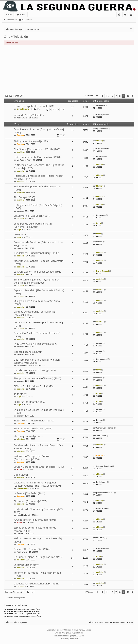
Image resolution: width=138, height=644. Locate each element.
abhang (99, 141)
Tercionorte (101, 436)
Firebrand (100, 156)
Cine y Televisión (16, 37)
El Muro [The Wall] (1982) (28, 436)
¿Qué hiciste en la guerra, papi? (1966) (35, 520)
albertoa (20, 274)
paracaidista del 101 (26, 366)
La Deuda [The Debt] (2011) (29, 493)
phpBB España (79, 636)
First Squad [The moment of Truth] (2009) (37, 149)
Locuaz (99, 420)
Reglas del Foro (12, 42)
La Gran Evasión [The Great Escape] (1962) (38, 272)
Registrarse (26, 20)
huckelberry (101, 482)
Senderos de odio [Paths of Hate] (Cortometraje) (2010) (33, 225)
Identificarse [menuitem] (126, 15)
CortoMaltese (102, 149)
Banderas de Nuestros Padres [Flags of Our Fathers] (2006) (39, 447)
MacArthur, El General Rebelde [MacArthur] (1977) (39, 262)
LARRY (20, 534)
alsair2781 (101, 105)
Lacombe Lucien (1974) (27, 565)
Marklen (20, 152)
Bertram (20, 135)
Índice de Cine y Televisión (29, 115)
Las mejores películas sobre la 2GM (34, 106)
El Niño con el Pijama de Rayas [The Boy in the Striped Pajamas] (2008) (38, 281)
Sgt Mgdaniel (102, 359)
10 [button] (128, 96)
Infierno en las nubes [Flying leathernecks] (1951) (38, 574)
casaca (20, 211)
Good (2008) (21, 475)
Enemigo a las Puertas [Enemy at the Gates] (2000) (39, 131)
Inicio (9, 14)
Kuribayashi (22, 118)
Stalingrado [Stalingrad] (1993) (31, 141)
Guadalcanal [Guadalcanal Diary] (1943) (36, 253)
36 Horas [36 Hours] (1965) (29, 402)
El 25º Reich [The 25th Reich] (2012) (34, 420)
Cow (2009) (20, 234)
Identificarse (11, 20)
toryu (19, 230)
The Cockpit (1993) (24, 197)
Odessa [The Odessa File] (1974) (32, 549)
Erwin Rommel (23, 109)
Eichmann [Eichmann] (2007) (30, 501)
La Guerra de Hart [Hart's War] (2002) (35, 344)
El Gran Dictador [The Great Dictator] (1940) (39, 467)
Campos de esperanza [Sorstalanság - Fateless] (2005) (35, 313)
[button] (97, 96)
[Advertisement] (69, 69)
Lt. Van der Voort (24, 160)
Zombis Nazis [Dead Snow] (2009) (33, 428)
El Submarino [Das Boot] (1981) (32, 216)
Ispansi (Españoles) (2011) (28, 352)
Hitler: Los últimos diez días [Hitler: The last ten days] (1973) (39, 177)
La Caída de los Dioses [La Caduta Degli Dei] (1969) (39, 411)
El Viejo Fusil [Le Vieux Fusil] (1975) (34, 386)
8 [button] (120, 96)
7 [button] (116, 96)
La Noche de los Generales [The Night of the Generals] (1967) (39, 166)
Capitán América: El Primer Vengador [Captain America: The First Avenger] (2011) (39, 484)
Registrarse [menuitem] (132, 15)
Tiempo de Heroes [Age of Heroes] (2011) (37, 378)
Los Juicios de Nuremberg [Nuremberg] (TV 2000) (38, 511)
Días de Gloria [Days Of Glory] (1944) (35, 370)
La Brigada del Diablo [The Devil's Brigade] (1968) (38, 207)
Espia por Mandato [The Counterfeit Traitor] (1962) (39, 292)
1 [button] (106, 96)
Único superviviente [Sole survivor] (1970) (38, 157)
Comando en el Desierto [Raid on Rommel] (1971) (38, 324)
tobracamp (101, 215)
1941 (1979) (20, 394)
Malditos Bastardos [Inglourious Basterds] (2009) (38, 540)
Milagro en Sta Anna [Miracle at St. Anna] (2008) (37, 302)
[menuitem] (119, 15)
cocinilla (20, 171)
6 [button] (112, 96)
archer (20, 469)
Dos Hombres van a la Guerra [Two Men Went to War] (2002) (37, 361)
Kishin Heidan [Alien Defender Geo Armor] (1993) (38, 188)
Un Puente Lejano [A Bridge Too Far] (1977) (38, 557)
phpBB (62, 630)
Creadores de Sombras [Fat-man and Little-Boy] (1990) (38, 244)
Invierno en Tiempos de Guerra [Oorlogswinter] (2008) (32, 458)
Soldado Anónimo (104, 466)
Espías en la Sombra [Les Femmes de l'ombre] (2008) (35, 529)
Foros (23, 14)
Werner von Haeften (105, 428)
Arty (63, 633)
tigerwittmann (102, 129)
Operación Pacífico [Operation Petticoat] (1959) (37, 335)
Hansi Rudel (22, 515)
